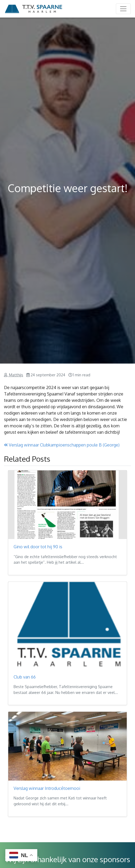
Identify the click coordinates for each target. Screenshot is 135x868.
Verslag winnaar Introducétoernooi (47, 788)
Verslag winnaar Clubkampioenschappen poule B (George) (62, 445)
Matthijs (16, 375)
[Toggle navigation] (123, 9)
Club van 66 (25, 677)
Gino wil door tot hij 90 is (38, 547)
